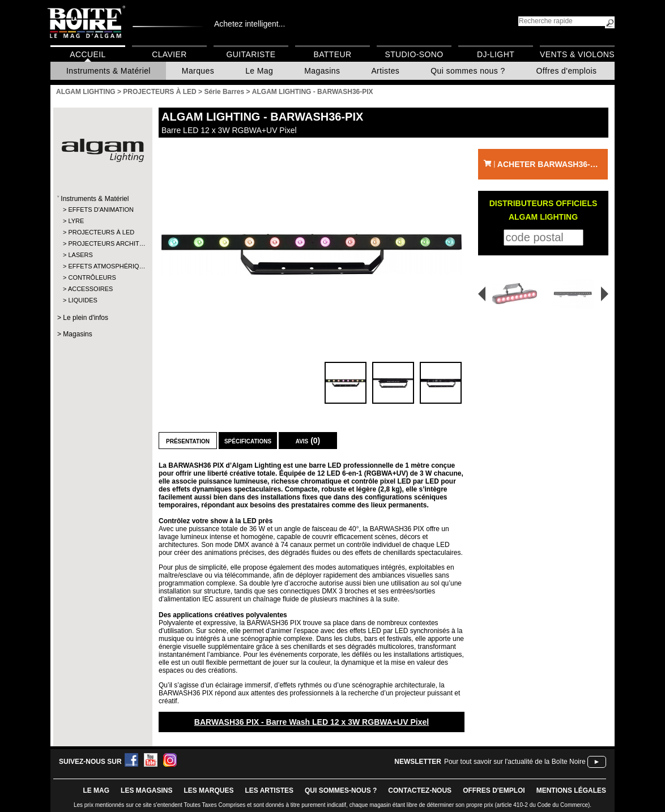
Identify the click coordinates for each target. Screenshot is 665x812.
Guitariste (251, 54)
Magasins (322, 71)
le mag (96, 790)
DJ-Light (496, 54)
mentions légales (571, 790)
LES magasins (146, 790)
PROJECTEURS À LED (101, 232)
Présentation (188, 441)
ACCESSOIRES (90, 289)
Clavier (169, 54)
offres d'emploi (494, 790)
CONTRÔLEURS (92, 277)
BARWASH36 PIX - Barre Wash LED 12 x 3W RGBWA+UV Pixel (312, 722)
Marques (198, 71)
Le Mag (259, 71)
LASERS (80, 255)
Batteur (332, 54)
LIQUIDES (82, 300)
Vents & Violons (577, 54)
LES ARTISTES (269, 790)
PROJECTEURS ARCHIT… (102, 243)
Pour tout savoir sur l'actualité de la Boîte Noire (515, 762)
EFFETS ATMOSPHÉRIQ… (102, 266)
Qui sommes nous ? (468, 71)
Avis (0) (308, 441)
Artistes (385, 71)
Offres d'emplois (567, 71)
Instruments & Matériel (108, 71)
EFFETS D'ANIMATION (101, 210)
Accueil (88, 54)
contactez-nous (420, 790)
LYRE (76, 221)
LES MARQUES (208, 790)
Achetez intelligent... (250, 24)
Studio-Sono (414, 54)
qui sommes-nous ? (341, 790)
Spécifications (248, 441)
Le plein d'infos (86, 318)
